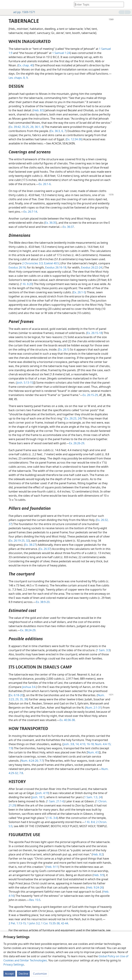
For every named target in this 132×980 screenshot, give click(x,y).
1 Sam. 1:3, (91, 797)
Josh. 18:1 (38, 797)
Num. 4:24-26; (30, 761)
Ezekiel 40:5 (51, 263)
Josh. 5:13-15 (25, 383)
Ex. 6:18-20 (16, 695)
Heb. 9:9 (99, 875)
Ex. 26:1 (64, 349)
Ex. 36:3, (56, 131)
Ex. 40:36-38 (67, 720)
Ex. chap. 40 (26, 65)
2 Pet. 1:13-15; (18, 923)
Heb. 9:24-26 (95, 887)
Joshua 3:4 (29, 687)
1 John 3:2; (33, 923)
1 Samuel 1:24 (61, 53)
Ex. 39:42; (15, 127)
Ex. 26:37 (45, 549)
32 (27, 541)
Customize (40, 974)
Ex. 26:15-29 (90, 395)
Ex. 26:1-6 (45, 184)
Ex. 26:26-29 (77, 443)
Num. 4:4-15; (103, 744)
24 (100, 797)
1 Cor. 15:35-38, (50, 923)
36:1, (37, 127)
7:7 (41, 761)
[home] (5, 4)
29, (17, 699)
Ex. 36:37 (68, 227)
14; (77, 744)
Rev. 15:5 (35, 900)
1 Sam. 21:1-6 (55, 801)
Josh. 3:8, (69, 744)
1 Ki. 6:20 (27, 284)
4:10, (83, 744)
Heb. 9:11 (52, 867)
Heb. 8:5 (39, 110)
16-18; (90, 744)
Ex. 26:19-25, (17, 541)
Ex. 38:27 (30, 545)
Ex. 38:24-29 (28, 630)
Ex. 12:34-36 (74, 139)
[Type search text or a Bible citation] (97, 4)
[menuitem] (5, 4)
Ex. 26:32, (103, 520)
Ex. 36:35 (51, 223)
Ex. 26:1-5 (79, 292)
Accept (9, 974)
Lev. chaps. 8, (17, 78)
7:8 (21, 773)
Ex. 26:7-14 (30, 212)
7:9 (10, 748)
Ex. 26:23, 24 (73, 418)
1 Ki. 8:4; (90, 822)
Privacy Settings (14, 964)
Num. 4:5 (93, 752)
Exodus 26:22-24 (91, 267)
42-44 (64, 923)
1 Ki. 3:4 (52, 818)
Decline (23, 974)
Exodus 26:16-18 (56, 267)
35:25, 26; (28, 127)
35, (21, 699)
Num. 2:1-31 (93, 708)
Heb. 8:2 (98, 854)
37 (10, 524)
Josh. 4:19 (42, 793)
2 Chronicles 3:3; (33, 263)
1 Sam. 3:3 (103, 650)
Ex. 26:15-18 (95, 333)
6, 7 (63, 131)
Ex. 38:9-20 (43, 602)
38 (25, 699)
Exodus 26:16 (17, 267)
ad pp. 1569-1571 (23, 12)
